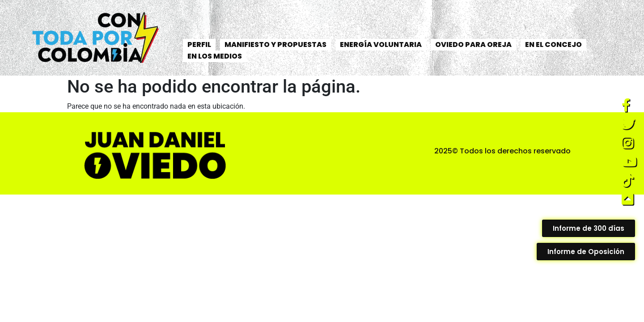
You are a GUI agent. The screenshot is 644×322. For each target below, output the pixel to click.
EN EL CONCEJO (553, 44)
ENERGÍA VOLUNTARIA (381, 44)
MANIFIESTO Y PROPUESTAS (275, 44)
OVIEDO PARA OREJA (473, 44)
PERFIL (199, 44)
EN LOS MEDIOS (215, 56)
